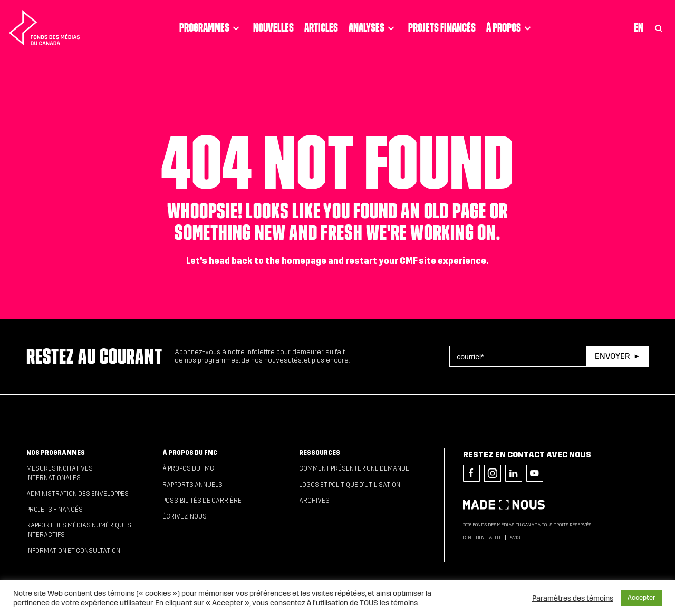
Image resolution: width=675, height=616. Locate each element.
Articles (321, 27)
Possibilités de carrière (202, 501)
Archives (314, 501)
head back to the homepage (268, 261)
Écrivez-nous (185, 516)
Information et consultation (73, 551)
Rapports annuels (192, 485)
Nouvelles (273, 27)
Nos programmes (56, 453)
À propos (510, 28)
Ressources (320, 453)
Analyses (373, 28)
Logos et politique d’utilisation (350, 485)
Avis (515, 537)
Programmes (211, 28)
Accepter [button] (642, 598)
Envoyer (612, 356)
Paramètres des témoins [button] (573, 598)
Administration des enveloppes (78, 494)
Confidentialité (482, 537)
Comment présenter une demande (354, 468)
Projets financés (442, 27)
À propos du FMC (190, 453)
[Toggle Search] (659, 28)
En (639, 27)
